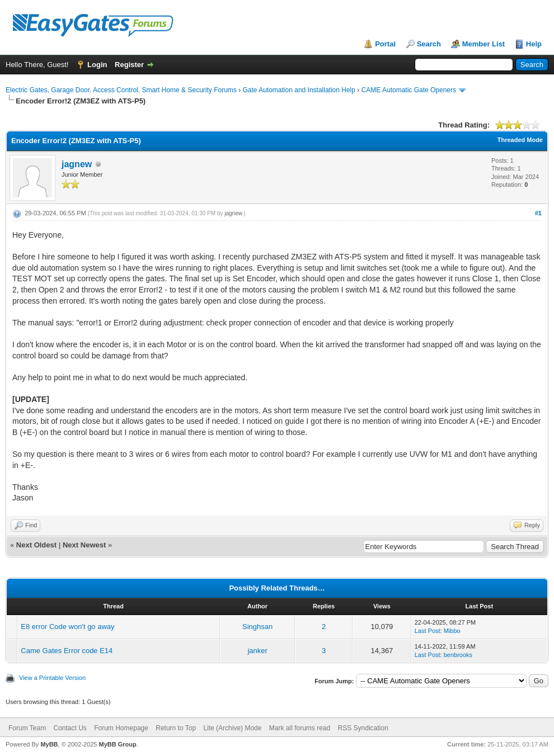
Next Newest (84, 545)
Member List (484, 44)
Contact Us (70, 728)
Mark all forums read (300, 728)
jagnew (77, 164)
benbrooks (458, 655)
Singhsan (257, 627)
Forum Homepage (121, 728)
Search (429, 44)
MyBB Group (117, 744)
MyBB (49, 744)
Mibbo (452, 631)
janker (257, 651)
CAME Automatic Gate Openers (409, 90)
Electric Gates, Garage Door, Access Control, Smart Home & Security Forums (121, 90)
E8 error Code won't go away (67, 627)
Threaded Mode (520, 140)
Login (97, 65)
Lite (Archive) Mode (232, 728)
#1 (538, 213)
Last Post (428, 631)
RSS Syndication (363, 728)
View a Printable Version (52, 678)
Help (534, 44)
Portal (385, 44)
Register (129, 65)
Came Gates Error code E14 (67, 651)
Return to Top (176, 728)
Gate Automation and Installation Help (299, 90)
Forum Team (27, 728)
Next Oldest (36, 545)
